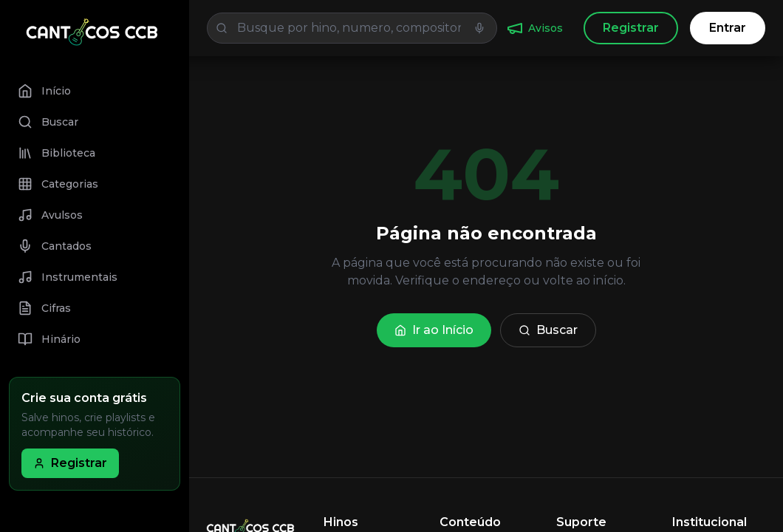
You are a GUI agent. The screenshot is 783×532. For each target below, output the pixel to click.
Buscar (548, 330)
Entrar (728, 28)
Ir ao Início (434, 330)
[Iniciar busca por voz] (479, 28)
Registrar (631, 28)
